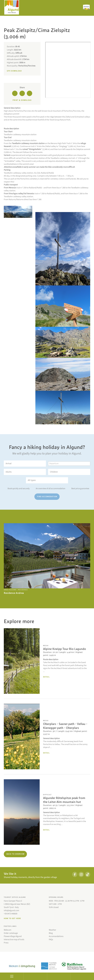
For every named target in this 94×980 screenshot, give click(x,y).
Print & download (22, 100)
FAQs (51, 940)
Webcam (8, 930)
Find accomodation (47, 497)
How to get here (12, 919)
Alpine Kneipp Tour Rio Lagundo (65, 649)
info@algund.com (11, 911)
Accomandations (56, 936)
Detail (46, 677)
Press (6, 943)
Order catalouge (11, 933)
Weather (52, 930)
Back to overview (15, 854)
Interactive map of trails (14, 940)
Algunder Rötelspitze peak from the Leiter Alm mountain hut (64, 800)
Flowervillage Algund (13, 936)
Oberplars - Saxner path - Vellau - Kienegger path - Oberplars (65, 726)
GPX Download (14, 71)
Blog (51, 933)
